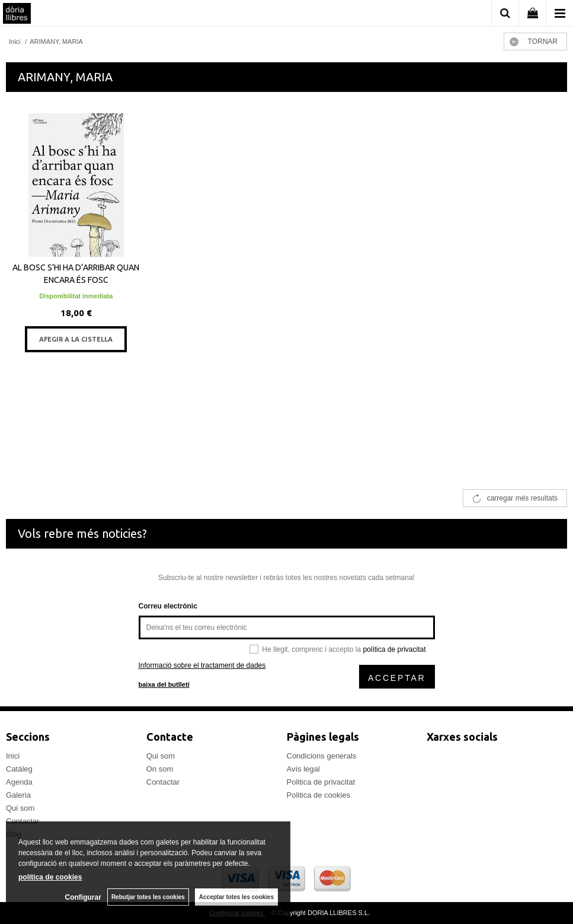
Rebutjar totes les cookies (148, 897)
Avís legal (303, 769)
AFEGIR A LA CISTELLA (76, 339)
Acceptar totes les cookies (236, 897)
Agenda (19, 782)
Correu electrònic (168, 606)
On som (160, 769)
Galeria (18, 795)
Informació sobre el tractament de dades (202, 665)
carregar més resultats (522, 498)
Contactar (163, 782)
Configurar (83, 897)
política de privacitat (394, 649)
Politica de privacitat (321, 782)
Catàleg (19, 769)
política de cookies (50, 877)
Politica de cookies (319, 795)
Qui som (20, 808)
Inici (13, 756)
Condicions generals (322, 756)
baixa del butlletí (164, 684)
